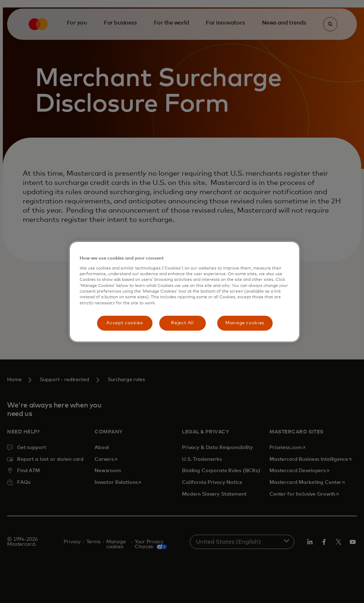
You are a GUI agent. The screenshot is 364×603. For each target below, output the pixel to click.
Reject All (182, 323)
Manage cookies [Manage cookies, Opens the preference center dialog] (245, 323)
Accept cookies (124, 323)
